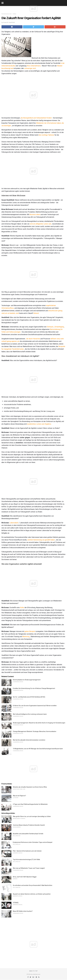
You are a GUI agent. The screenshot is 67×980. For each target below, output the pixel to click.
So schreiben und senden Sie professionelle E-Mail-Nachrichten (33, 885)
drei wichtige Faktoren (46, 135)
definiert (53, 339)
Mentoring (26, 637)
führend (36, 313)
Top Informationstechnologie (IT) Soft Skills (26, 860)
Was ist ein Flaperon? (19, 796)
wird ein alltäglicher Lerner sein (41, 224)
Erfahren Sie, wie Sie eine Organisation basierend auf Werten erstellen (35, 706)
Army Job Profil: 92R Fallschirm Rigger (25, 877)
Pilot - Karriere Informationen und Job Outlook (27, 851)
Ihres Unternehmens (34, 66)
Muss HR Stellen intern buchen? (23, 911)
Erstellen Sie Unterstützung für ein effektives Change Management (34, 688)
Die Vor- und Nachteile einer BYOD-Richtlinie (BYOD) (29, 697)
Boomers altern (35, 215)
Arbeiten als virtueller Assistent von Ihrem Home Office (30, 787)
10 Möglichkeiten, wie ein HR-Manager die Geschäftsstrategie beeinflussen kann (38, 749)
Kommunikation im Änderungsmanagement (27, 680)
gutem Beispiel (30, 631)
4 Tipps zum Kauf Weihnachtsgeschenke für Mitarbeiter (30, 804)
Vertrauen (50, 327)
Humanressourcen (6, 14)
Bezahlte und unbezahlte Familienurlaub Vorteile (28, 834)
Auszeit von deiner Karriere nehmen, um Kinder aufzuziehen (32, 894)
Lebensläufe (14, 523)
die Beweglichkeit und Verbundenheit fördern (36, 118)
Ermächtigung (59, 327)
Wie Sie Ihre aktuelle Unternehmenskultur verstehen (29, 740)
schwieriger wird (30, 68)
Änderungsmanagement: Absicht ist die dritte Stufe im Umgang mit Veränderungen (39, 723)
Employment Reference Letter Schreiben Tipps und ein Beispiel (33, 842)
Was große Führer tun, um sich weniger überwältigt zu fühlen (32, 816)
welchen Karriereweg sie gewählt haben (41, 540)
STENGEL (16, 903)
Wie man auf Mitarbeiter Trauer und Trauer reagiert (29, 868)
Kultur (15, 14)
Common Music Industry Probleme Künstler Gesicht (29, 825)
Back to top (33, 971)
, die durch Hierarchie (33, 339)
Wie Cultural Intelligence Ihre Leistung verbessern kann (30, 714)
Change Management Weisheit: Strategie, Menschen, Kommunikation (35, 731)
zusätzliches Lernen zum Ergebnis (39, 424)
